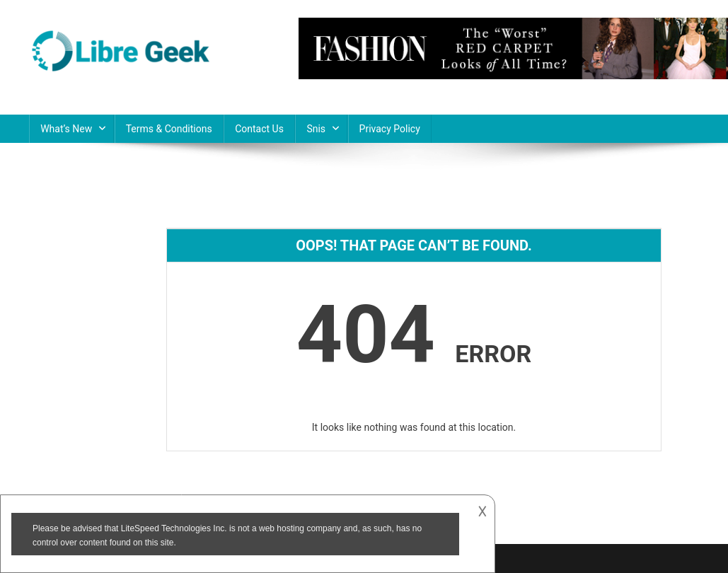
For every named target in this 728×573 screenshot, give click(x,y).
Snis (316, 129)
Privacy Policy (390, 129)
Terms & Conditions (169, 129)
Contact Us (259, 129)
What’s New (66, 129)
